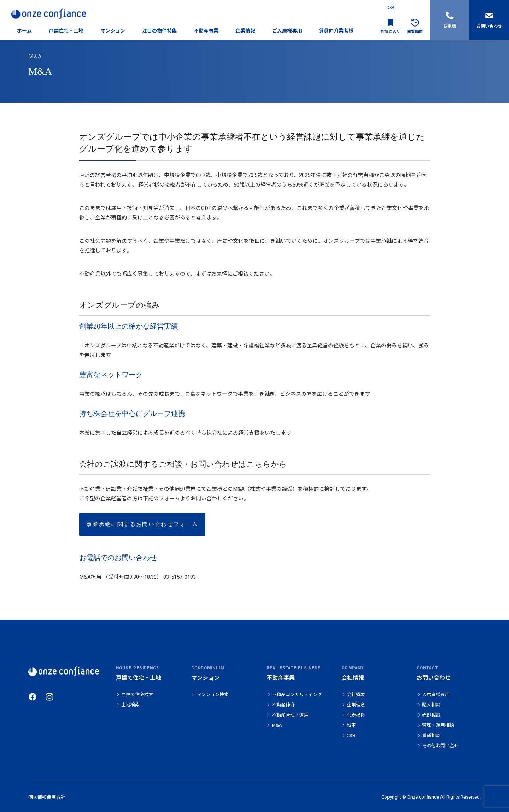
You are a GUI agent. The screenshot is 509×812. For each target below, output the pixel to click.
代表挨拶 (356, 715)
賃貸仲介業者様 (336, 31)
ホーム (24, 31)
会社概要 (356, 695)
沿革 (351, 725)
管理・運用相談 (438, 725)
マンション (113, 31)
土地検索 (130, 705)
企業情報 (245, 31)
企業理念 (356, 705)
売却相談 (431, 715)
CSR (390, 8)
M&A (277, 725)
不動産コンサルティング (297, 695)
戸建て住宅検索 (137, 695)
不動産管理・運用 (290, 715)
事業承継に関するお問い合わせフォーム (142, 524)
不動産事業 (206, 31)
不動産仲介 (283, 705)
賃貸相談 (431, 735)
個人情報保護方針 (47, 797)
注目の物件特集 (159, 31)
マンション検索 (213, 695)
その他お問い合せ (440, 746)
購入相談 (431, 705)
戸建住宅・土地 (66, 31)
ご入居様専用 (287, 31)
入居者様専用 (436, 695)
